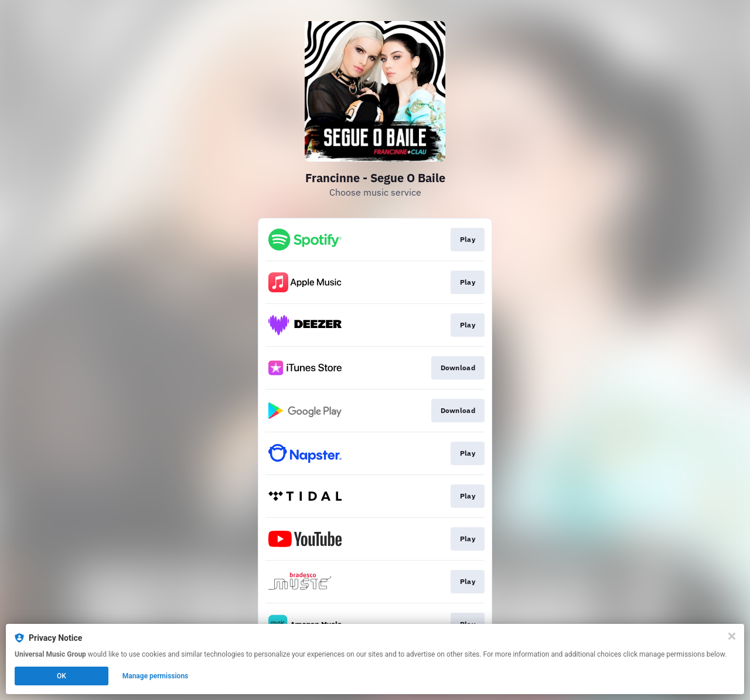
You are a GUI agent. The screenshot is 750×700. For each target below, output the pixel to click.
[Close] (732, 636)
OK (62, 676)
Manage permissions (156, 676)
